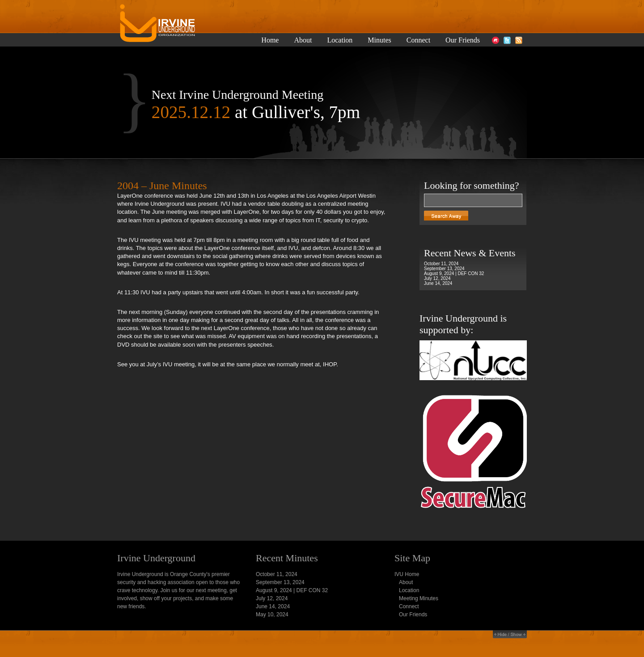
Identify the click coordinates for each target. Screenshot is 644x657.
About (303, 40)
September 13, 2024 (444, 269)
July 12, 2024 (437, 278)
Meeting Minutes (419, 598)
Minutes (379, 40)
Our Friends (463, 40)
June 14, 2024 (438, 283)
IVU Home (407, 574)
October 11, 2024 (441, 264)
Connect (418, 40)
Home (270, 40)
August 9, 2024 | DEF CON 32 (454, 273)
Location (340, 40)
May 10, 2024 (272, 615)
